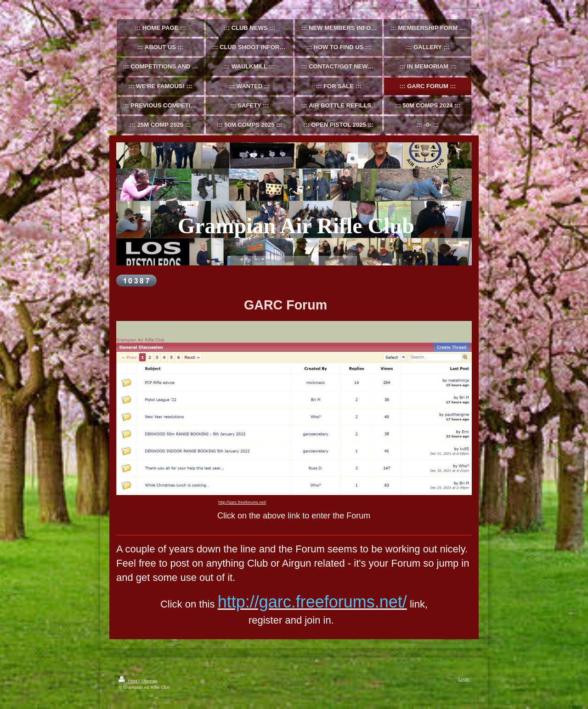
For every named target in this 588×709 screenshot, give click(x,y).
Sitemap (149, 681)
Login (464, 679)
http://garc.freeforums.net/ (242, 502)
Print (129, 681)
